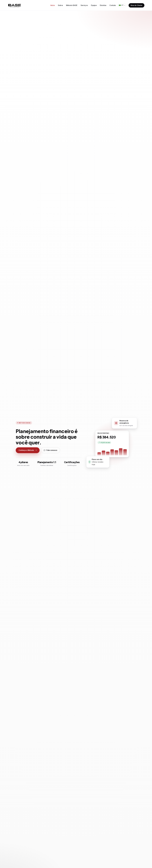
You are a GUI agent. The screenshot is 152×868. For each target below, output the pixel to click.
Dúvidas (103, 5)
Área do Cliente (136, 5)
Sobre (60, 5)
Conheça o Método (28, 450)
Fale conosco (50, 450)
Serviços (84, 5)
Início (53, 5)
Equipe (94, 5)
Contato (113, 5)
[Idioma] (122, 5)
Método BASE (72, 5)
